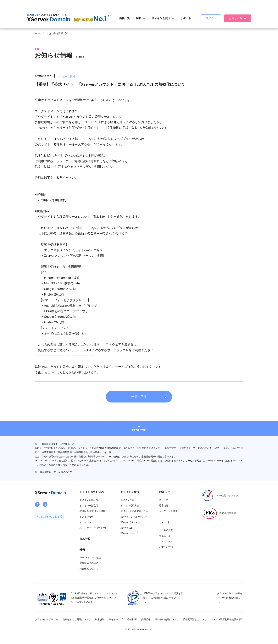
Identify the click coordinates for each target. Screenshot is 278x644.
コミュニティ (166, 541)
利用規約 (100, 619)
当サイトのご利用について (76, 619)
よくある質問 (166, 530)
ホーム (40, 33)
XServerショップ (129, 533)
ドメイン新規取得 (89, 500)
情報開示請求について (195, 619)
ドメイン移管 (86, 517)
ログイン (211, 18)
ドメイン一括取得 (89, 506)
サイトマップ (116, 619)
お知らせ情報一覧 (58, 33)
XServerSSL (126, 528)
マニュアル (165, 536)
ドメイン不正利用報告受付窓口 (227, 619)
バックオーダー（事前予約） (95, 528)
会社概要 (132, 619)
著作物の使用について (167, 619)
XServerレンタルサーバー (134, 517)
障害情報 (164, 506)
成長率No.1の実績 (89, 563)
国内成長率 (91, 20)
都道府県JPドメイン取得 (92, 511)
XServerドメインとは (90, 558)
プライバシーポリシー (46, 619)
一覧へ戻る (139, 397)
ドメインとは (127, 500)
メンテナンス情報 (168, 511)
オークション (86, 522)
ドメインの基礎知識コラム (134, 511)
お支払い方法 (166, 547)
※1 (40, 14)
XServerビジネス (129, 522)
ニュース (164, 500)
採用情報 (146, 619)
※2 (109, 16)
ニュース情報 (68, 77)
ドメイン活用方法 (130, 506)
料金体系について (89, 569)
